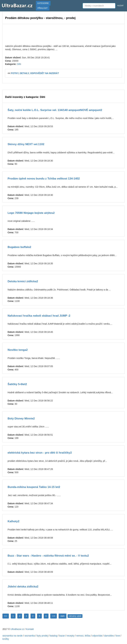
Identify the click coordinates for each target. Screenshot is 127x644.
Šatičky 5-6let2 (17, 384)
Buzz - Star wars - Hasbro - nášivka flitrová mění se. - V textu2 (48, 556)
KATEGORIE (43, 3)
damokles (109, 636)
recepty (71, 636)
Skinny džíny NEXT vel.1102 (26, 144)
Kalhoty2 (14, 521)
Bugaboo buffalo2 (19, 247)
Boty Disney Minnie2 (21, 419)
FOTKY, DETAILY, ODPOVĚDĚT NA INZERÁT (35, 73)
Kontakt (30, 629)
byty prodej (42, 636)
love (118, 636)
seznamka (30, 636)
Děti (19, 64)
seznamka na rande (12, 636)
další (62, 616)
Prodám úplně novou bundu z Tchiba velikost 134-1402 (44, 179)
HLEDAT (120, 6)
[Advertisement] (63, 34)
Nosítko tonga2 (18, 350)
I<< (6, 616)
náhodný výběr (75, 616)
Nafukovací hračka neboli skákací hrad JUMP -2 (39, 316)
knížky (6, 639)
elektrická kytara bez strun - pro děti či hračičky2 (40, 453)
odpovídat (97, 636)
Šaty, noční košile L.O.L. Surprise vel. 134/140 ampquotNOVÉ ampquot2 (55, 110)
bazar (62, 636)
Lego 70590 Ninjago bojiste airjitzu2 (31, 213)
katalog (53, 636)
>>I (53, 616)
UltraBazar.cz (17, 629)
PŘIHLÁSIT (43, 8)
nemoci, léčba (83, 636)
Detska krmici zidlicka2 (23, 281)
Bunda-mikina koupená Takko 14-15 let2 (34, 487)
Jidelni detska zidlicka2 (23, 587)
